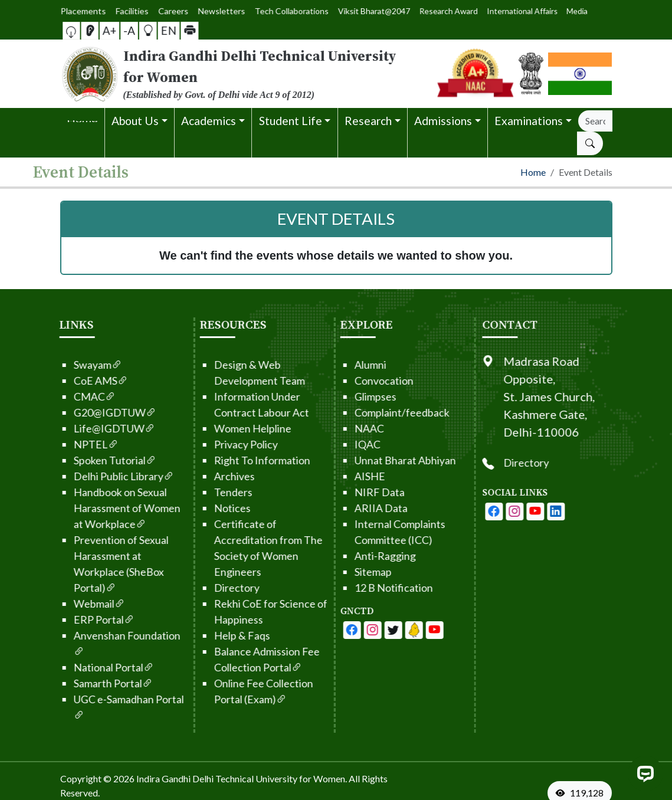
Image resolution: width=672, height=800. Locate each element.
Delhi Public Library (104, 476)
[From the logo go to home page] (242, 74)
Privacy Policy (227, 444)
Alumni (351, 365)
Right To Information (243, 460)
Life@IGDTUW (95, 428)
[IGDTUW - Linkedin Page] (395, 630)
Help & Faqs (223, 635)
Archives (215, 476)
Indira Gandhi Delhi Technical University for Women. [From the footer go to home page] (242, 778)
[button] (83, 30)
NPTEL (77, 444)
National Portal (94, 667)
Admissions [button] (443, 121)
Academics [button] (209, 121)
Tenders (214, 492)
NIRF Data (360, 492)
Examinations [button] (529, 121)
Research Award (423, 11)
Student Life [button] (291, 121)
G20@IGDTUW (96, 412)
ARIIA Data (362, 508)
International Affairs (477, 11)
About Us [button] (135, 121)
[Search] (595, 121)
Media (517, 11)
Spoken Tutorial (96, 460)
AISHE (350, 476)
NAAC (350, 428)
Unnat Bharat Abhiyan (386, 460)
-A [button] (129, 30)
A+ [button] (113, 30)
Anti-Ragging (366, 556)
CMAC (75, 396)
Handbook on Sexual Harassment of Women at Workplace (108, 508)
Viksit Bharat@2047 (365, 11)
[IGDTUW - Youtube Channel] (374, 630)
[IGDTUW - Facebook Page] (333, 630)
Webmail (80, 604)
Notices (213, 508)
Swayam (78, 365)
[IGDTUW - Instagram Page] (533, 512)
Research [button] (368, 121)
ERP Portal (85, 619)
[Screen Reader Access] (97, 31)
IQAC (348, 444)
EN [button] (161, 30)
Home (533, 172)
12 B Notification (374, 588)
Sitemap (354, 572)
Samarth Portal (94, 683)
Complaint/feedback (383, 412)
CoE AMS (81, 381)
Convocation (365, 381)
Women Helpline (233, 428)
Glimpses (356, 396)
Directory (217, 588)
